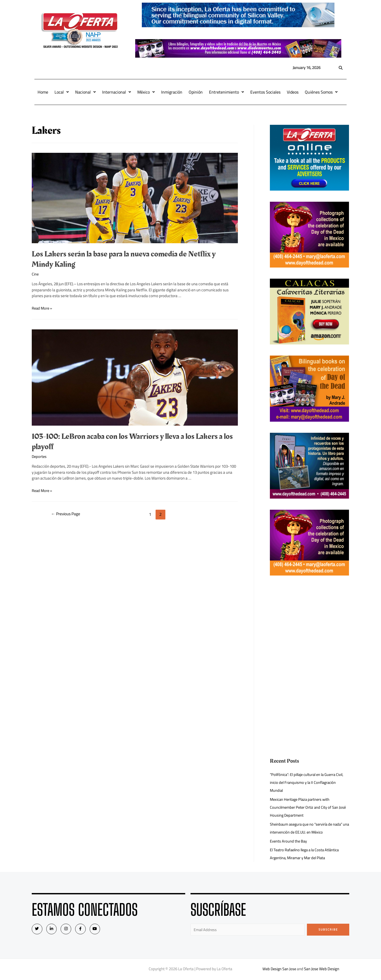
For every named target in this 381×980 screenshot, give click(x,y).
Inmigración (172, 92)
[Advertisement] (310, 624)
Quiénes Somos (321, 92)
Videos (293, 92)
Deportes (40, 456)
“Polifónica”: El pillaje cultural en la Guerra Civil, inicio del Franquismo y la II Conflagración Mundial (309, 782)
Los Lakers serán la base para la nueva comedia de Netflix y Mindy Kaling (124, 259)
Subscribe (328, 930)
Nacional (85, 92)
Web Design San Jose (279, 969)
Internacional (117, 92)
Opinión (196, 92)
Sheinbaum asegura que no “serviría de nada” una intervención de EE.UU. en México (308, 828)
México (146, 92)
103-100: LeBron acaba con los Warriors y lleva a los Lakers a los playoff (132, 442)
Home (43, 92)
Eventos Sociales (265, 92)
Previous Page (67, 514)
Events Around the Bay (289, 841)
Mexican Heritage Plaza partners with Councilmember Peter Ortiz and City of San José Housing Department (309, 807)
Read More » (42, 308)
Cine (35, 274)
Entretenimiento (226, 92)
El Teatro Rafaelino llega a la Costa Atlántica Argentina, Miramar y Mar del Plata (307, 854)
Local (62, 92)
